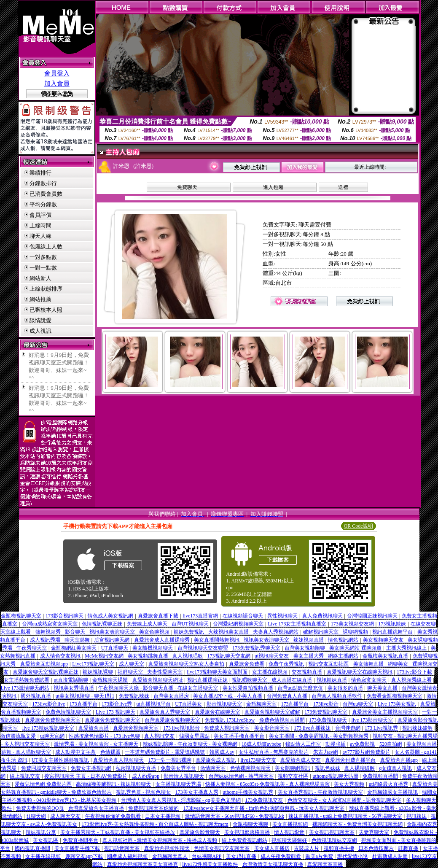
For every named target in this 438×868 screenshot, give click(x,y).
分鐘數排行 (43, 183)
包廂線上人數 (46, 247)
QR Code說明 (359, 526)
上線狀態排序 (46, 289)
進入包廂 (273, 187)
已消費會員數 (46, 194)
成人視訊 (40, 331)
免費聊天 (187, 187)
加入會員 (57, 84)
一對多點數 (43, 257)
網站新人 (40, 278)
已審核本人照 (46, 310)
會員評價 (40, 215)
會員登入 (57, 73)
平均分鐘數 (43, 204)
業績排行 (40, 173)
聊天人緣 (40, 236)
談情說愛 (40, 320)
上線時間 (40, 225)
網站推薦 (40, 299)
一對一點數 (43, 268)
